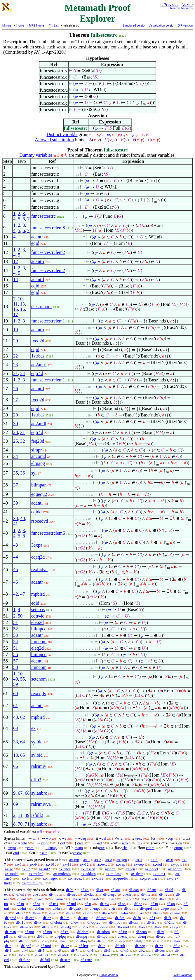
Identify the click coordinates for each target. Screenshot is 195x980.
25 (15, 441)
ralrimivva (41, 804)
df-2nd (169, 922)
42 (15, 594)
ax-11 (67, 864)
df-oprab (94, 922)
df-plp (120, 941)
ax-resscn (88, 869)
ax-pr (9, 869)
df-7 (74, 950)
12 (15, 261)
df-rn (140, 913)
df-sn (122, 904)
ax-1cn (110, 869)
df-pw (105, 904)
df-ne (163, 894)
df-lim (65, 918)
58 (15, 667)
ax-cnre (98, 878)
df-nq (142, 936)
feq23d (38, 441)
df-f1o (21, 922)
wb (48, 838)
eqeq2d (38, 557)
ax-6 (170, 860)
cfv (140, 843)
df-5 (41, 950)
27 (15, 400)
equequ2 (39, 494)
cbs (125, 848)
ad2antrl (39, 365)
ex (33, 728)
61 (15, 706)
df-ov (74, 922)
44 (15, 557)
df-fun (120, 918)
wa (64, 838)
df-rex (39, 899)
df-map (11, 932)
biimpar (39, 485)
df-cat (166, 955)
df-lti (41, 936)
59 (15, 684)
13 (22, 304)
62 (22, 717)
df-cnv (88, 913)
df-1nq (44, 941)
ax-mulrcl (36, 874)
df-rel (70, 913)
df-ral (22, 899)
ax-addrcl (175, 869)
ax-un (26, 869)
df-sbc (127, 899)
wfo (125, 843)
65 (22, 755)
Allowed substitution (54, 140)
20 (15, 341)
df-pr (138, 904)
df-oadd (102, 927)
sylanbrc (39, 793)
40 (22, 518)
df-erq (161, 936)
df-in (20, 904)
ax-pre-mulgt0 (32, 883)
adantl (37, 503)
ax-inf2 (45, 869)
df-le (102, 946)
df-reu (76, 899)
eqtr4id (38, 616)
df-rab (94, 899)
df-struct (42, 955)
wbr (24, 843)
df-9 (107, 950)
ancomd (39, 456)
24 (22, 373)
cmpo (12, 848)
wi (35, 838)
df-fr (20, 913)
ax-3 (109, 860)
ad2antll (39, 424)
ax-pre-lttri (121, 878)
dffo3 (36, 780)
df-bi (70, 890)
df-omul (123, 927)
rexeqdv (39, 694)
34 (15, 456)
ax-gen (122, 860)
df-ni (161, 932)
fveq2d (38, 341)
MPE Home (37, 26)
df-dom (83, 932)
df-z (142, 950)
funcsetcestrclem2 (48, 252)
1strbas (38, 356)
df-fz (21, 955)
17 (15, 314)
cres (80, 843)
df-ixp (47, 932)
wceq (82, 838)
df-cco (146, 955)
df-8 (90, 950)
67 (20, 793)
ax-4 (139, 860)
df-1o (83, 927)
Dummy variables (36, 155)
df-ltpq (102, 936)
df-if (88, 904)
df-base (104, 955)
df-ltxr (83, 946)
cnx (102, 848)
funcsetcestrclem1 (48, 321)
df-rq (62, 941)
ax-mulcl (12, 874)
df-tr (112, 908)
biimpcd (39, 629)
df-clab (89, 894)
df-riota (56, 922)
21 (15, 373)
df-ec (158, 927)
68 (27, 793)
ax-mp (74, 860)
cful (16, 853)
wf (100, 843)
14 (15, 279)
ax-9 (33, 864)
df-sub (120, 946)
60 (15, 694)
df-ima (176, 913)
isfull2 (37, 815)
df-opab (75, 908)
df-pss (53, 904)
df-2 (177, 946)
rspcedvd (40, 521)
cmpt (45, 843)
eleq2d (38, 622)
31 (22, 432)
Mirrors (7, 26)
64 (22, 742)
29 (15, 415)
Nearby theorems (181, 8)
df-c (8, 946)
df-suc (83, 918)
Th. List (54, 26)
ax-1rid (27, 878)
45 (15, 570)
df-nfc (146, 894)
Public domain (109, 975)
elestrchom (41, 307)
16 (22, 309)
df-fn (137, 918)
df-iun (39, 908)
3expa (37, 545)
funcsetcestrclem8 (48, 228)
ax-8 (18, 864)
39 (15, 503)
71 (27, 824)
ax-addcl (152, 869)
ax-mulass (113, 874)
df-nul (71, 904)
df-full (45, 960)
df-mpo (115, 922)
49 (15, 679)
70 (20, 824)
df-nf (20, 894)
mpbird (38, 594)
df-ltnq (82, 941)
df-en (65, 932)
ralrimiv (39, 766)
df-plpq (60, 936)
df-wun (141, 932)
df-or (100, 890)
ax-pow (176, 864)
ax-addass (88, 874)
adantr (37, 237)
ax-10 (50, 864)
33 (15, 742)
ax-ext (102, 864)
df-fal (169, 890)
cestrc (77, 853)
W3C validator (183, 975)
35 (15, 473)
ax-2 (98, 860)
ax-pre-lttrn (148, 878)
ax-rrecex (75, 878)
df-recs (47, 927)
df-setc (65, 960)
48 (15, 717)
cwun (79, 848)
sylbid (37, 742)
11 (15, 304)
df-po (165, 908)
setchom (39, 679)
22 (15, 356)
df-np (101, 941)
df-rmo (58, 899)
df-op (171, 904)
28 (15, 432)
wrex (138, 838)
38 (15, 518)
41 (15, 524)
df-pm (29, 932)
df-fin (123, 932)
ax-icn (130, 869)
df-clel (128, 894)
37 (15, 485)
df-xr (65, 946)
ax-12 (84, 864)
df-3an (134, 890)
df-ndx (84, 955)
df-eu (71, 894)
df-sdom (103, 932)
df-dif (163, 899)
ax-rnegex (50, 878)
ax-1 (87, 860)
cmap (53, 848)
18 (15, 755)
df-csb (146, 899)
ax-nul (157, 864)
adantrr (38, 261)
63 (15, 728)
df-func (25, 960)
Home (20, 26)
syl (34, 473)
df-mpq (81, 936)
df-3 (8, 950)
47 (22, 594)
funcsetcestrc (43, 216)
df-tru (152, 890)
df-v (111, 899)
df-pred (11, 918)
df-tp (154, 904)
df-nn (159, 946)
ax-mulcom (62, 874)
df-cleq (109, 894)
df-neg (140, 946)
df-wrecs (27, 927)
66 (15, 766)
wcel (103, 838)
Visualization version (162, 26)
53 (15, 635)
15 (15, 309)
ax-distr (137, 874)
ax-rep (120, 864)
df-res (157, 913)
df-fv (38, 922)
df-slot (63, 955)
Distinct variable (62, 134)
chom (150, 848)
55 (22, 679)
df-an (85, 890)
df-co (106, 913)
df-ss (36, 904)
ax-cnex (65, 869)
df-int (22, 908)
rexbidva (39, 570)
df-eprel (146, 908)
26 (15, 389)
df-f (152, 918)
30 (15, 424)
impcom (39, 642)
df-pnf (26, 946)
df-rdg (66, 927)
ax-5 (154, 860)
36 (22, 473)
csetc (43, 853)
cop (170, 838)
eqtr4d (37, 373)
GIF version (185, 26)
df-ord (30, 918)
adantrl (38, 279)
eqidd (36, 512)
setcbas (38, 610)
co (180, 843)
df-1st (151, 922)
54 (15, 642)
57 (15, 661)
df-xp (53, 913)
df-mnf (46, 946)
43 (15, 545)
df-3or (115, 890)
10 (20, 299)
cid (62, 843)
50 (20, 616)
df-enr (158, 941)
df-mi (22, 936)
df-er (141, 927)
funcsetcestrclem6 (48, 533)
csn (155, 838)
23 (15, 365)
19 (15, 330)
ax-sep (139, 864)
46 (15, 582)
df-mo (54, 894)
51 (15, 622)
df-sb (37, 894)
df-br (57, 908)
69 (15, 804)
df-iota (101, 918)
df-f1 (168, 918)
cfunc (179, 848)
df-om (134, 922)
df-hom (126, 955)
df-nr (177, 941)
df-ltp (139, 941)
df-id (127, 908)
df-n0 (124, 950)
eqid (35, 243)
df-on (47, 918)
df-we (36, 913)
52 (15, 629)
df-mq (24, 941)
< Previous (169, 5)
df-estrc (86, 960)
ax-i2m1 (159, 874)
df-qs (174, 927)
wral (120, 838)
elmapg (38, 463)
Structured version (134, 26)
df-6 (58, 950)
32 (22, 441)
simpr (36, 450)
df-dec (160, 950)
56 (15, 654)
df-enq (123, 936)
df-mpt (94, 908)
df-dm (123, 913)
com (30, 848)
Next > (187, 5)
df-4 (25, 950)
